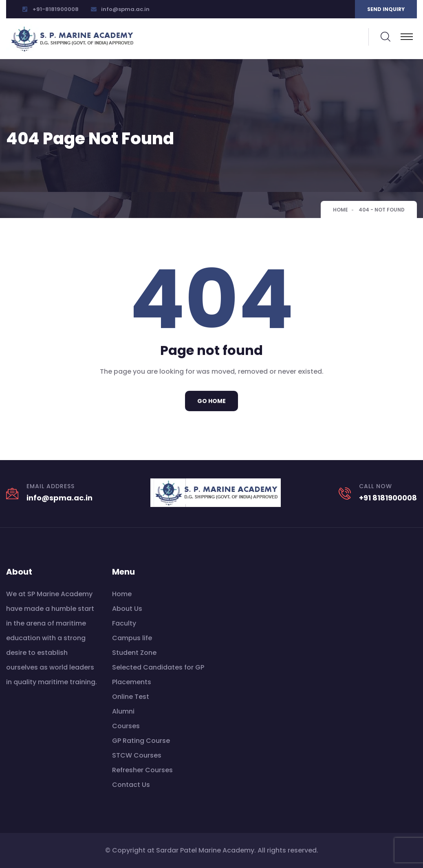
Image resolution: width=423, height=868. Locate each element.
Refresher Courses (142, 770)
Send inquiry (386, 9)
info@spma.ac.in (125, 9)
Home (340, 210)
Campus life (132, 638)
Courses (126, 726)
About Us (127, 609)
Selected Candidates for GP (158, 667)
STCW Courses (137, 755)
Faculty (124, 623)
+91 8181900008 (388, 498)
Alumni (123, 711)
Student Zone (134, 653)
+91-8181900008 (56, 9)
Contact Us (131, 785)
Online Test (131, 697)
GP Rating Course (141, 741)
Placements (132, 682)
